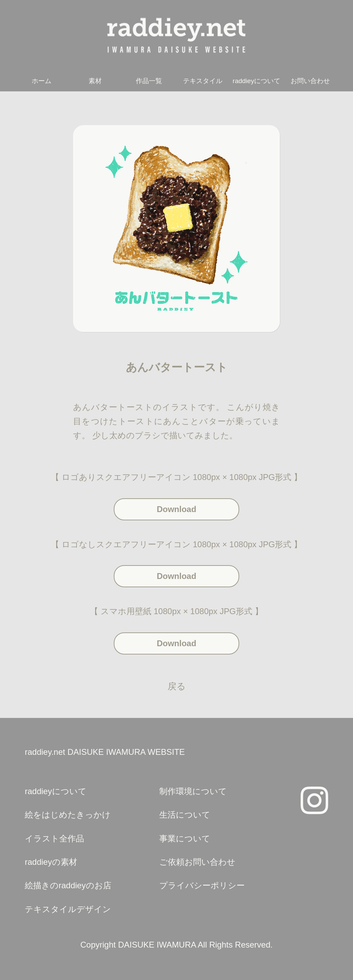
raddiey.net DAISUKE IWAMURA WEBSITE (105, 752)
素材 (95, 81)
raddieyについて (256, 81)
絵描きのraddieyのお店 (68, 885)
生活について (185, 815)
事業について (185, 838)
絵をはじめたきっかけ (68, 815)
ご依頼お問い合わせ (197, 862)
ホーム (42, 81)
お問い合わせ (310, 81)
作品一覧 (149, 81)
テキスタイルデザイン (68, 909)
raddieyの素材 (51, 862)
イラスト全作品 (54, 838)
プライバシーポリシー (202, 885)
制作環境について (193, 791)
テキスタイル (203, 81)
